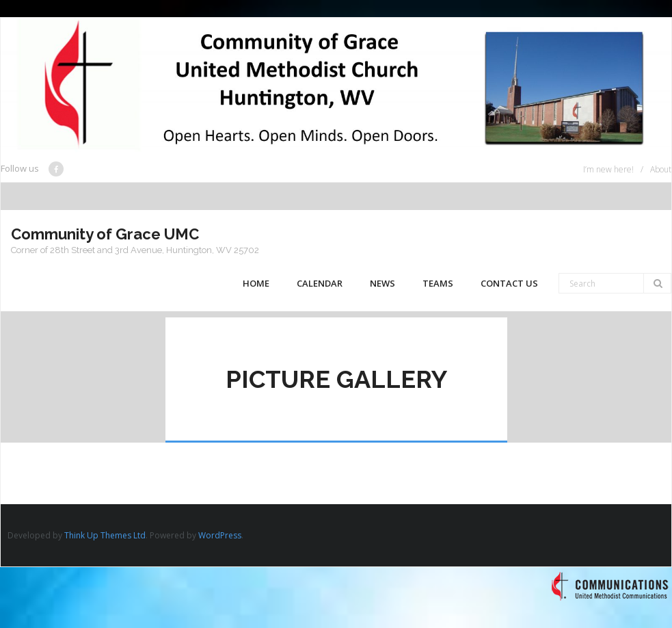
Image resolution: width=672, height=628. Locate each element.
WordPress (220, 535)
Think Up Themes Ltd (105, 535)
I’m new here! (608, 169)
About (661, 169)
